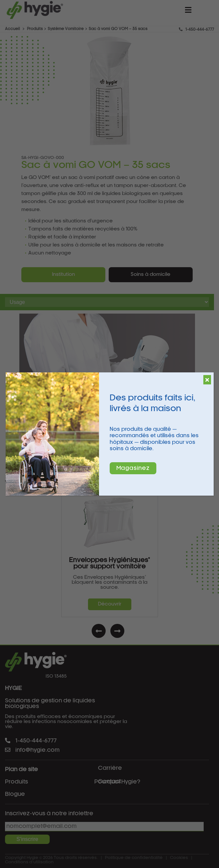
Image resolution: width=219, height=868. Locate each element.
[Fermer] (207, 380)
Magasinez (133, 468)
